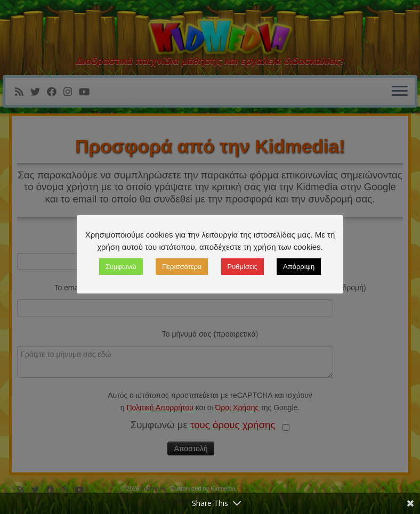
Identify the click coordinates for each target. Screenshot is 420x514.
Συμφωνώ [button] (121, 267)
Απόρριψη (299, 267)
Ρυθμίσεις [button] (243, 267)
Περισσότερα (182, 267)
